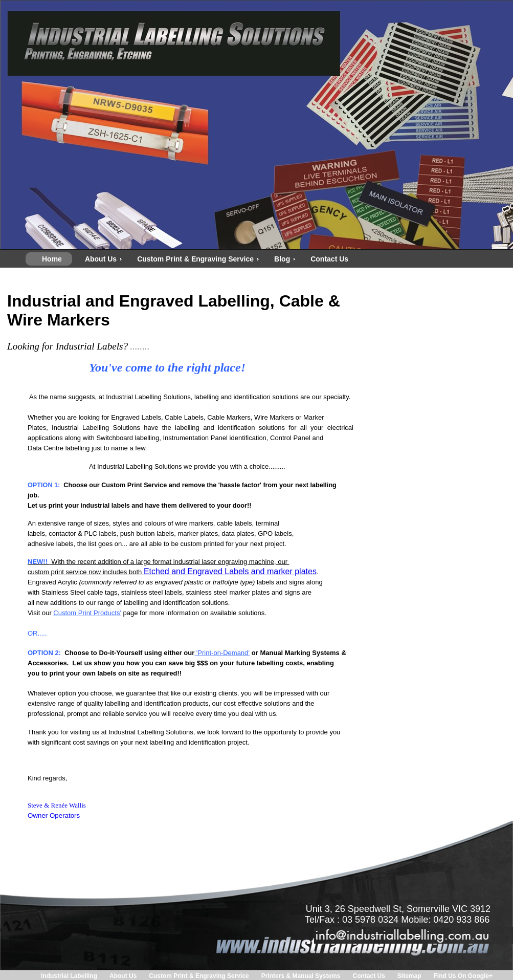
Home (52, 259)
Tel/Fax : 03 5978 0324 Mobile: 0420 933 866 (397, 920)
